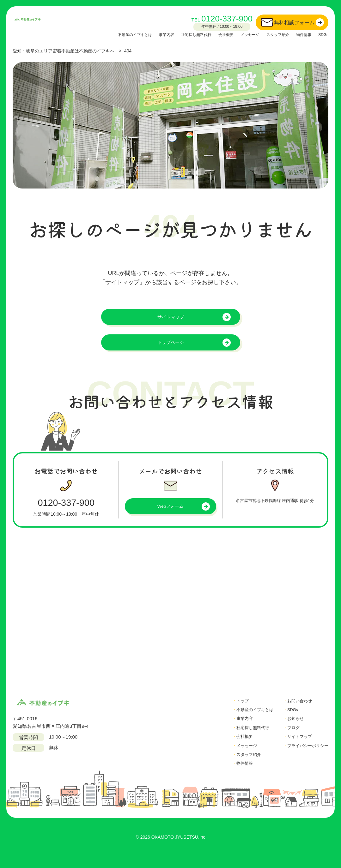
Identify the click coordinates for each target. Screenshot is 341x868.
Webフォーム (170, 514)
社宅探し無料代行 (180, 34)
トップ (231, 708)
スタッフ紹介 (272, 34)
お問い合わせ (295, 708)
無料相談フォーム (294, 23)
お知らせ (290, 727)
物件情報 (301, 34)
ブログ (288, 736)
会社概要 (214, 34)
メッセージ (241, 34)
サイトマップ (171, 318)
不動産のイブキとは (111, 34)
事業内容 (147, 34)
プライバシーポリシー (305, 755)
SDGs (323, 34)
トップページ (171, 347)
